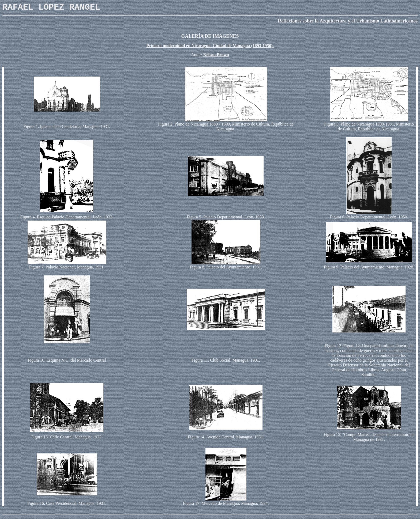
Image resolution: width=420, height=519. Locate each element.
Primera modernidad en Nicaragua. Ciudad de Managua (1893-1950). (210, 46)
